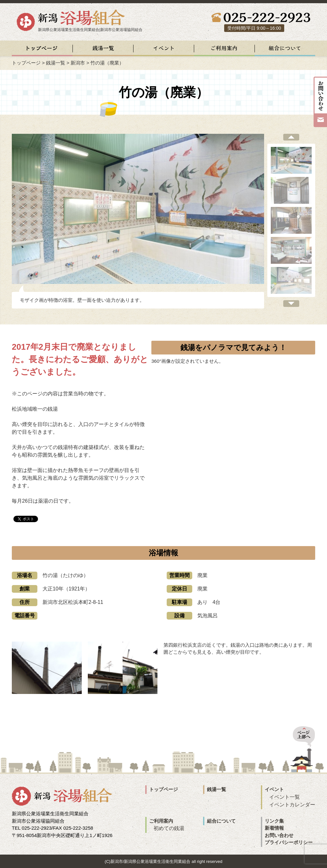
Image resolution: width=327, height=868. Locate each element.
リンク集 (274, 821)
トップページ (26, 63)
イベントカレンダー (292, 805)
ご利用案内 (161, 821)
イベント (274, 789)
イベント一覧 (285, 797)
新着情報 (274, 828)
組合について (221, 821)
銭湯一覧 (56, 63)
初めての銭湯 (169, 828)
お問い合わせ (279, 835)
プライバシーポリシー (289, 842)
